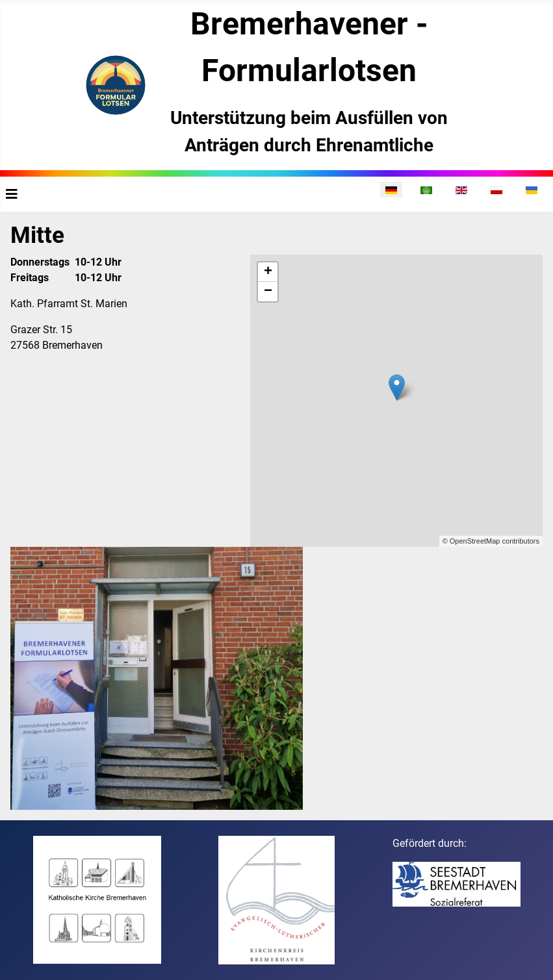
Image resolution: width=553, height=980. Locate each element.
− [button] (268, 292)
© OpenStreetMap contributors (491, 541)
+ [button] (268, 272)
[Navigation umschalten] (12, 194)
